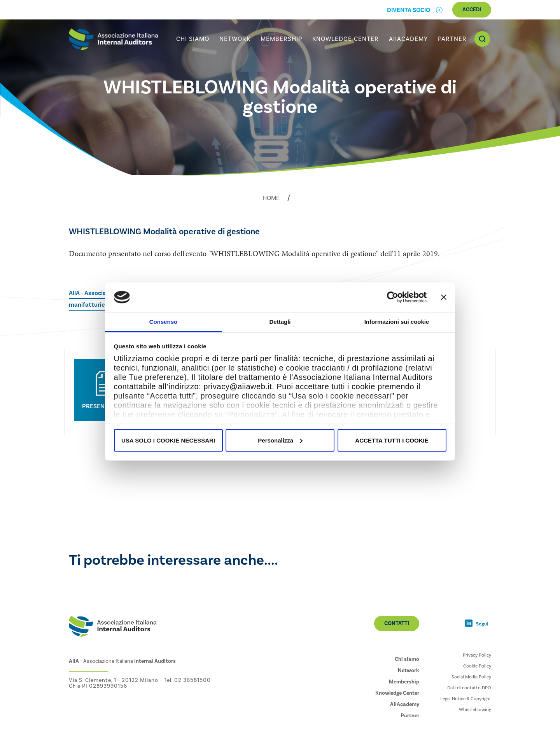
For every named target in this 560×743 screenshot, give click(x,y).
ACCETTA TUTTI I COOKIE (392, 440)
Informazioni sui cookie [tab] (397, 322)
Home (271, 198)
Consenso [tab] (164, 322)
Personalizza (280, 440)
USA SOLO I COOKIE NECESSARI (168, 440)
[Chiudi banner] (444, 297)
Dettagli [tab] (280, 322)
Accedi (472, 10)
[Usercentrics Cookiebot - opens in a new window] (393, 297)
